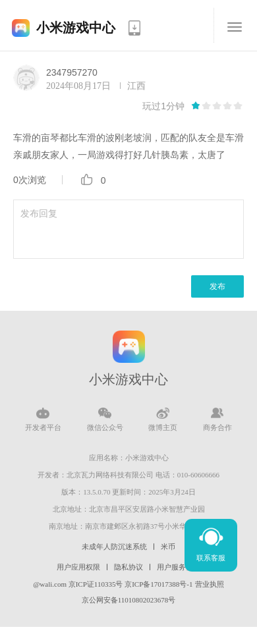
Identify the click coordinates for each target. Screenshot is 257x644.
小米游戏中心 (76, 28)
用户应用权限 (78, 567)
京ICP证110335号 (96, 584)
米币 (168, 547)
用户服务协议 (179, 567)
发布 (217, 286)
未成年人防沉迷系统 (114, 547)
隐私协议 (128, 567)
